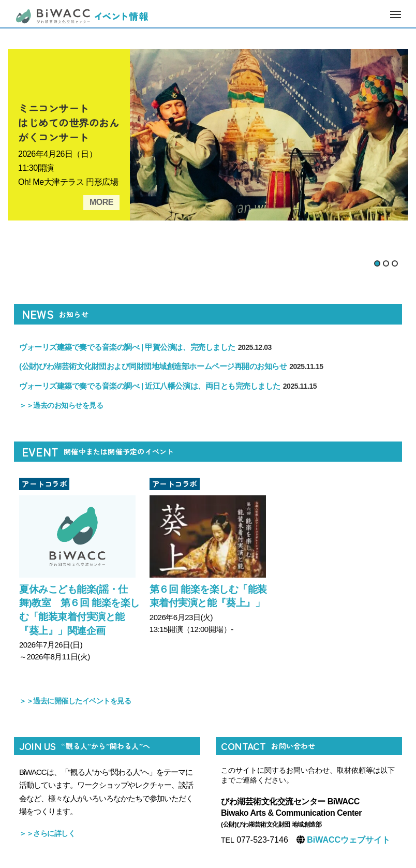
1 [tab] (377, 263)
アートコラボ (44, 484)
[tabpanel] (208, 135)
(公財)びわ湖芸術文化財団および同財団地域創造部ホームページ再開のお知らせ (171, 366)
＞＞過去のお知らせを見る (61, 405)
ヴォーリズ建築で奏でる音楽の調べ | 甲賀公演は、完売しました (145, 347)
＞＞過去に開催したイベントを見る (75, 701)
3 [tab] (395, 263)
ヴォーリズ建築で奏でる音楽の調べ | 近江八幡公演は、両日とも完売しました (168, 386)
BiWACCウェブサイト (347, 840)
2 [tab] (386, 263)
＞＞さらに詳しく (47, 833)
